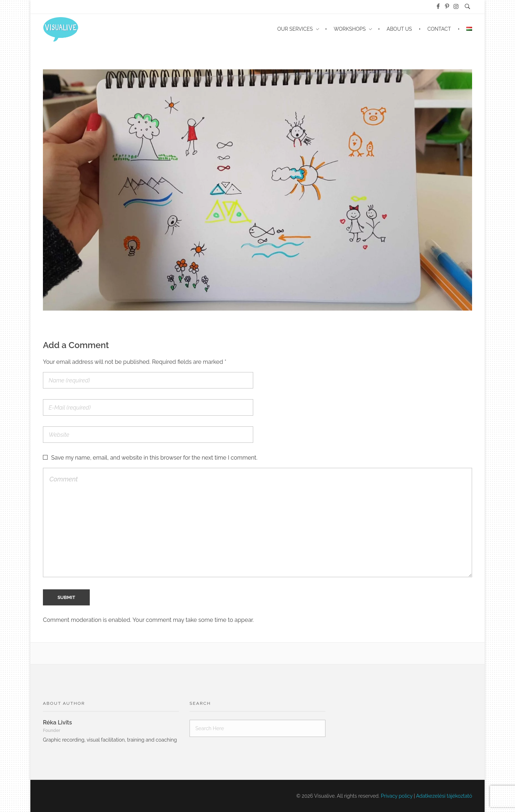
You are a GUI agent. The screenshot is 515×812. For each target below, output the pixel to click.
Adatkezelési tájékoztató (444, 796)
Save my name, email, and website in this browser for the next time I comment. (154, 458)
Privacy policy (397, 796)
